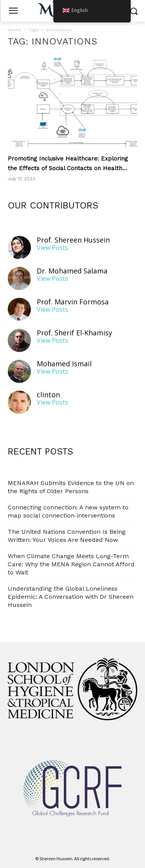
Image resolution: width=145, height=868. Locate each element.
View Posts (52, 248)
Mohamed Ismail (64, 364)
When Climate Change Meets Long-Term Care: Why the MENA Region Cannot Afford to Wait (71, 564)
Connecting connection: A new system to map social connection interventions (68, 511)
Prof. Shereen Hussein (73, 240)
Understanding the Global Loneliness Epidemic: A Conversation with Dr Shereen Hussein (71, 597)
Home (14, 30)
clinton (48, 395)
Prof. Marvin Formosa (73, 302)
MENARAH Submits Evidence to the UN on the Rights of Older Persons (71, 487)
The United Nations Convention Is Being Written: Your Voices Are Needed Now (67, 536)
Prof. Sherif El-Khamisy (74, 333)
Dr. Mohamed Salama (72, 271)
